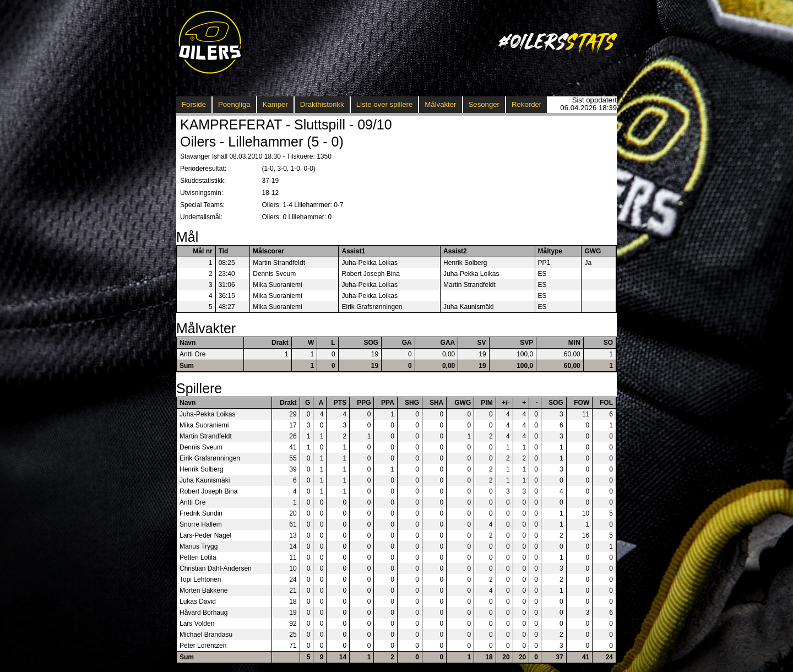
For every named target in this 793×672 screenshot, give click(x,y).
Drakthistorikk (322, 104)
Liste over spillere (385, 104)
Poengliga (234, 104)
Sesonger (484, 104)
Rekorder (526, 104)
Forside (194, 104)
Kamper (275, 104)
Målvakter (440, 104)
